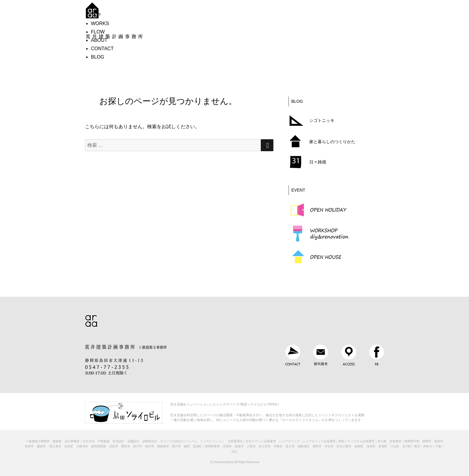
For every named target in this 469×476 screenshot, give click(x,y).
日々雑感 (318, 162)
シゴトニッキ (322, 120)
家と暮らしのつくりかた (332, 142)
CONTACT (102, 49)
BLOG (98, 57)
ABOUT (99, 40)
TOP (96, 15)
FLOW (98, 32)
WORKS (100, 23)
